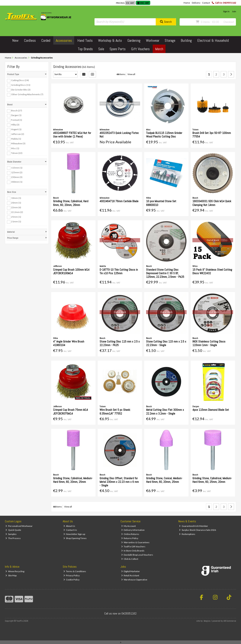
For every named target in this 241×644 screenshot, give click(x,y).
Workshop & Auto (110, 40)
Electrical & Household (213, 40)
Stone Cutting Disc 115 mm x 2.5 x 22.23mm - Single (166, 343)
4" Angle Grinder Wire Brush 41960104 (69, 343)
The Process (13, 538)
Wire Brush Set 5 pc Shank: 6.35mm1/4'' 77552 (115, 412)
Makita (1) (16, 139)
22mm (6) (16, 207)
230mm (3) (17, 177)
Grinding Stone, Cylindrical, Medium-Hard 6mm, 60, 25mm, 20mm (212, 480)
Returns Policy (130, 538)
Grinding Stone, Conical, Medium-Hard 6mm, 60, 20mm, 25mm (164, 480)
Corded (46, 40)
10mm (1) (16, 198)
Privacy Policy (72, 575)
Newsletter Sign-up (74, 534)
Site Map (11, 575)
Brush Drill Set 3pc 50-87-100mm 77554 (212, 135)
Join (234, 11)
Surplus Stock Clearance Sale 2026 (198, 530)
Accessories (64, 40)
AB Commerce (230, 621)
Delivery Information (133, 530)
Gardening (134, 40)
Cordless (30, 40)
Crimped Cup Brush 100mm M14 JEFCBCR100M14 (71, 271)
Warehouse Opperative (134, 580)
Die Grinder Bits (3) (21, 90)
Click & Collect (130, 559)
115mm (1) (17, 167)
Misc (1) (15, 148)
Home (187, 3)
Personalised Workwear (19, 526)
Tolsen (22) (17, 153)
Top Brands (85, 49)
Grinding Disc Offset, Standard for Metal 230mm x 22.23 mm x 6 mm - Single (119, 482)
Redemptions (187, 534)
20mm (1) (16, 203)
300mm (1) (17, 182)
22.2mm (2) (17, 212)
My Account (129, 526)
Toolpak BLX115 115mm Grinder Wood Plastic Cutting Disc (164, 135)
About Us (69, 526)
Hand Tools (85, 40)
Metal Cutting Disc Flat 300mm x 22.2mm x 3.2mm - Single (165, 412)
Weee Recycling (15, 571)
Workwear (153, 40)
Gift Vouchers (140, 49)
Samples (11, 534)
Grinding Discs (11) (21, 85)
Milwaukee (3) (18, 143)
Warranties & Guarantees (135, 542)
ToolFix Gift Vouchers (133, 546)
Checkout (229, 22)
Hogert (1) (16, 129)
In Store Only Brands (133, 551)
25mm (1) (16, 217)
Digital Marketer (131, 571)
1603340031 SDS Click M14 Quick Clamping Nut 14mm (212, 203)
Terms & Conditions (75, 571)
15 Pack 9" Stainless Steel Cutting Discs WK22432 (212, 271)
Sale (101, 49)
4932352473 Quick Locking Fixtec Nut (119, 135)
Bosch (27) (17, 110)
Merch (159, 49)
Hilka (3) (15, 125)
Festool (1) (17, 120)
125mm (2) (17, 172)
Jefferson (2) (18, 134)
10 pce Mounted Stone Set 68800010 (161, 203)
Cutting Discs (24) (20, 80)
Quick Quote (13, 530)
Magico (207, 621)
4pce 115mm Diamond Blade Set (211, 410)
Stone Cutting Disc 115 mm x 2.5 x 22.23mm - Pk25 (120, 343)
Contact (206, 3)
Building (186, 40)
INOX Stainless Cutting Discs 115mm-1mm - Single (209, 343)
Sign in (226, 11)
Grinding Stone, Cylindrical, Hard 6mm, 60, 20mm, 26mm (71, 203)
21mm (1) (16, 221)
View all (131, 74)
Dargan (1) (16, 115)
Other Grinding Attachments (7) (27, 94)
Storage (170, 40)
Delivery (196, 3)
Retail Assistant (130, 575)
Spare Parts (118, 49)
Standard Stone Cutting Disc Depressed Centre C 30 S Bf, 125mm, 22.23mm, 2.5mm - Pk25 (165, 273)
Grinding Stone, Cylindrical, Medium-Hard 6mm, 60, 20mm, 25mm (73, 480)
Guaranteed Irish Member (194, 526)
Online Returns (130, 534)
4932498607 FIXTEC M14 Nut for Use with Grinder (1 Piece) (72, 135)
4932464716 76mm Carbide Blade (119, 201)
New (15, 40)
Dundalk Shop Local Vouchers (137, 555)
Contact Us (70, 530)
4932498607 (133, 103)
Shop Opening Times (75, 538)
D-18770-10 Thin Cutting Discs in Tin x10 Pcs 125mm (119, 271)
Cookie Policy (72, 580)
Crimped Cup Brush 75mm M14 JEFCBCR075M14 (71, 412)
